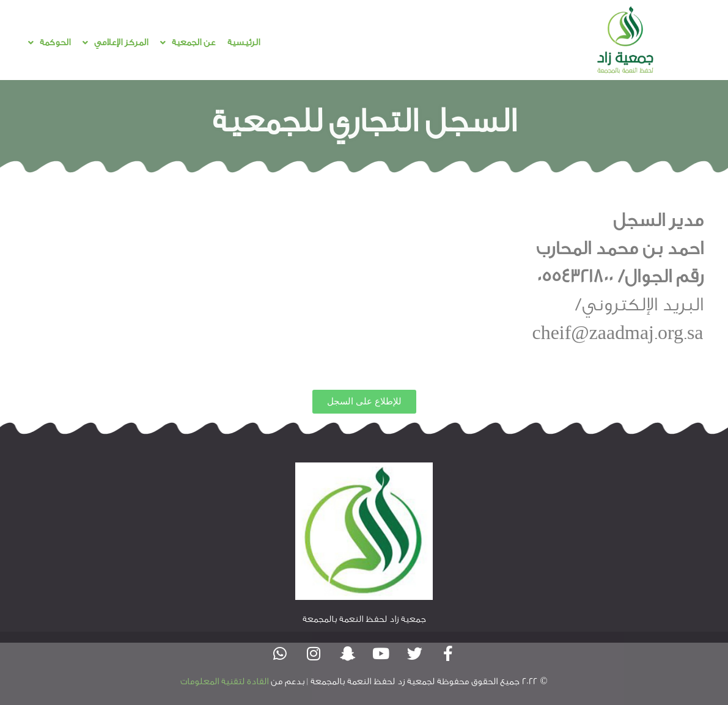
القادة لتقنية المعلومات (224, 681)
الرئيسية (244, 42)
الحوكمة (49, 42)
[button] (188, 43)
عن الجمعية (188, 42)
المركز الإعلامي (115, 42)
